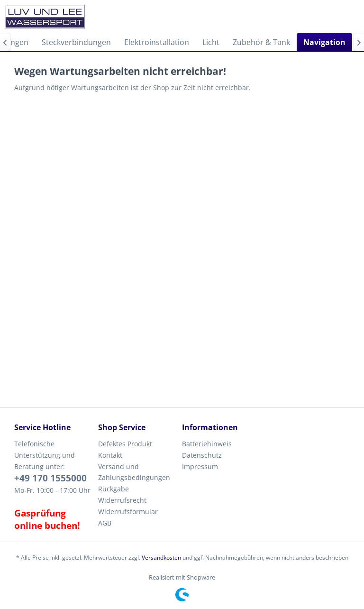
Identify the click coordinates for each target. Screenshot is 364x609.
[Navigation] (324, 42)
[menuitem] (76, 42)
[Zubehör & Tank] (261, 42)
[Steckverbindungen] (76, 42)
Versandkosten (161, 558)
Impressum (200, 466)
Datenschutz (202, 455)
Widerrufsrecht (122, 500)
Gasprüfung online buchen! (47, 519)
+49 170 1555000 (50, 478)
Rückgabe (114, 489)
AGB (105, 523)
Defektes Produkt (125, 444)
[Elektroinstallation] (157, 42)
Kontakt (110, 455)
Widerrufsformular (128, 512)
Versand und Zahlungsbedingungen (134, 472)
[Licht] (211, 42)
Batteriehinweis (207, 444)
